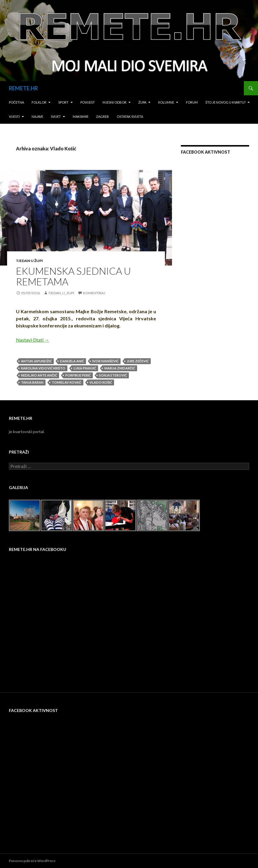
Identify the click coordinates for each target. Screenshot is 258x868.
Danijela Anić (72, 361)
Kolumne (166, 102)
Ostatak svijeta (130, 116)
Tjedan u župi (29, 261)
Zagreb (103, 116)
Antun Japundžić (36, 361)
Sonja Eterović (113, 375)
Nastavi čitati (33, 340)
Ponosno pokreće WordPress (32, 861)
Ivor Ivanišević (105, 361)
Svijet (56, 116)
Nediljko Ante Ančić (39, 375)
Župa (142, 102)
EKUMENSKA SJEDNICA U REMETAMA (73, 276)
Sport (63, 102)
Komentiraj (94, 293)
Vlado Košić (101, 382)
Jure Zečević (138, 361)
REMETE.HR (23, 88)
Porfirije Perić (78, 375)
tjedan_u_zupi (61, 293)
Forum (192, 102)
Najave (37, 116)
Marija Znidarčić (120, 368)
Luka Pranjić (85, 368)
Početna (16, 102)
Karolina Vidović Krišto (43, 368)
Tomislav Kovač (66, 382)
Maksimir (81, 116)
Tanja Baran (32, 382)
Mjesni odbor (115, 102)
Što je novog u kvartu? (225, 102)
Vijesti (14, 116)
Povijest (88, 102)
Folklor (39, 102)
